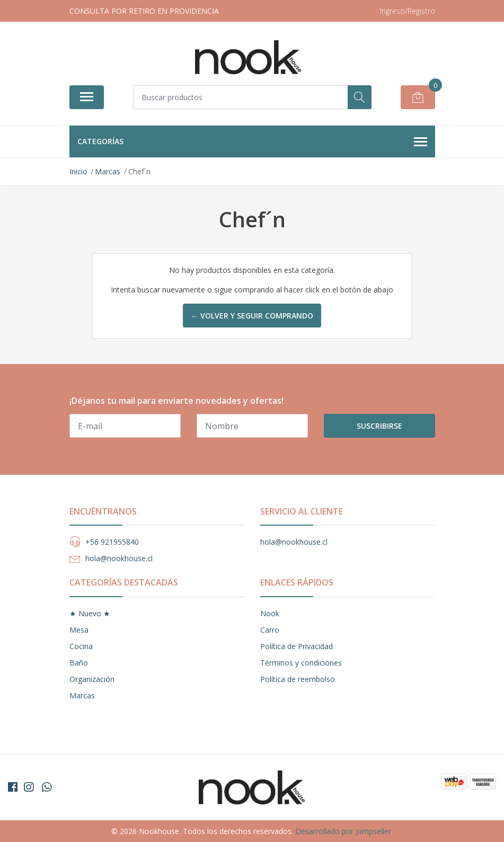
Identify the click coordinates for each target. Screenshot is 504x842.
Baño (79, 663)
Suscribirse (379, 426)
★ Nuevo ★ (90, 613)
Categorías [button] (252, 142)
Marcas (82, 695)
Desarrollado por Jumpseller (343, 831)
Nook (270, 613)
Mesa (79, 630)
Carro (270, 630)
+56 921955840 (112, 542)
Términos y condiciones (301, 663)
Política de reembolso (298, 679)
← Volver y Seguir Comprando (252, 316)
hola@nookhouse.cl (119, 558)
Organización (92, 679)
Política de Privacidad (297, 646)
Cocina (81, 646)
